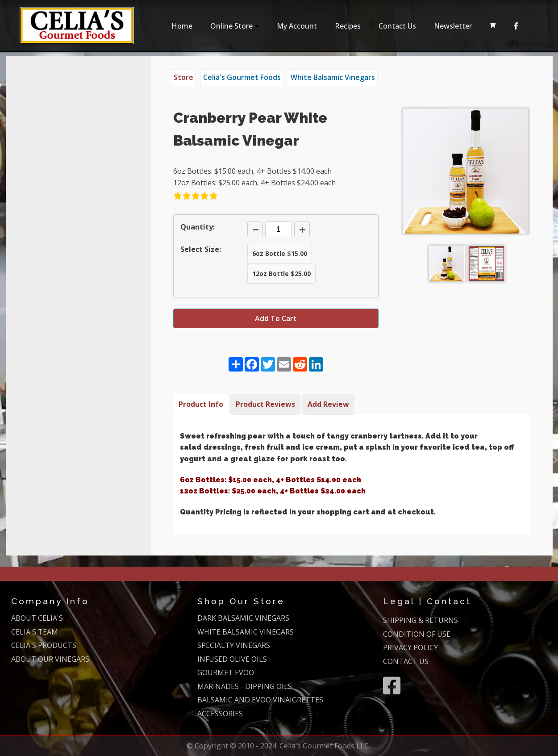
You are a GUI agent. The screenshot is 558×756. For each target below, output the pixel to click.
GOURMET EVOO (226, 672)
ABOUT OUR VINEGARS (50, 659)
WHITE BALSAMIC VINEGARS (246, 632)
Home (182, 26)
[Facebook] (516, 26)
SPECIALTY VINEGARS (234, 645)
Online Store (235, 28)
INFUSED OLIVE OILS (232, 659)
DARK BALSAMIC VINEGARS (243, 618)
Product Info (201, 404)
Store (183, 77)
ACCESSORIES (220, 714)
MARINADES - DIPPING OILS (245, 686)
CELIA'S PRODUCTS (44, 645)
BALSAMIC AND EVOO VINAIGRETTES (260, 700)
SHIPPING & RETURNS (421, 620)
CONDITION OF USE (417, 634)
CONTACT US (406, 661)
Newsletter (453, 26)
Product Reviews (265, 404)
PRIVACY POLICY (410, 647)
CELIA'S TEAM (35, 632)
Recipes (348, 26)
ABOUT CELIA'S (37, 618)
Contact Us (397, 26)
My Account (297, 26)
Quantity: (198, 227)
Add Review (328, 404)
